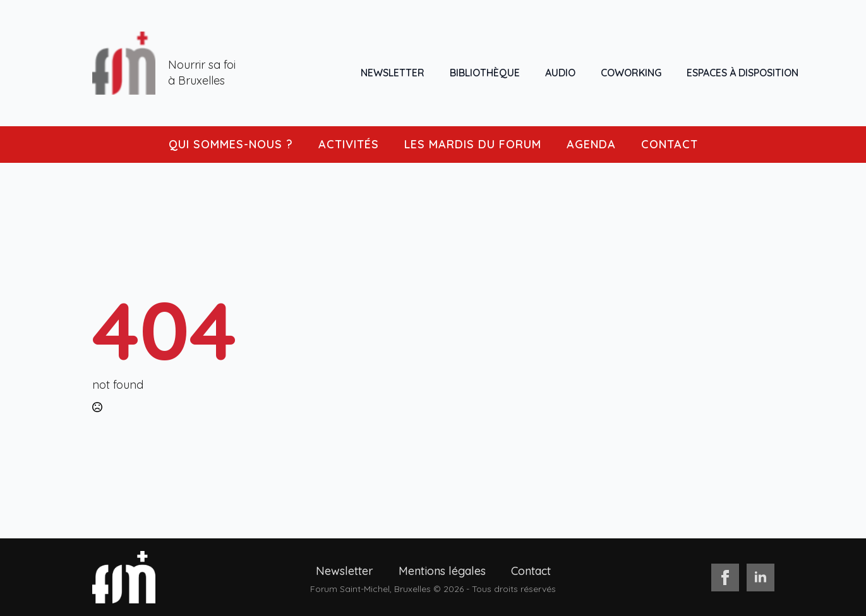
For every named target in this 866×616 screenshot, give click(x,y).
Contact (531, 571)
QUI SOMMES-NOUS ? (231, 144)
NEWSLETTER (393, 73)
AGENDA (591, 144)
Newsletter (345, 571)
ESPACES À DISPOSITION (743, 73)
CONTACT (670, 144)
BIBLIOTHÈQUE (485, 73)
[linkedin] (761, 577)
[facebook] (725, 577)
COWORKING (631, 73)
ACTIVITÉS (349, 144)
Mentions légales (442, 571)
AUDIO (560, 73)
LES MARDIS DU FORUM (473, 144)
